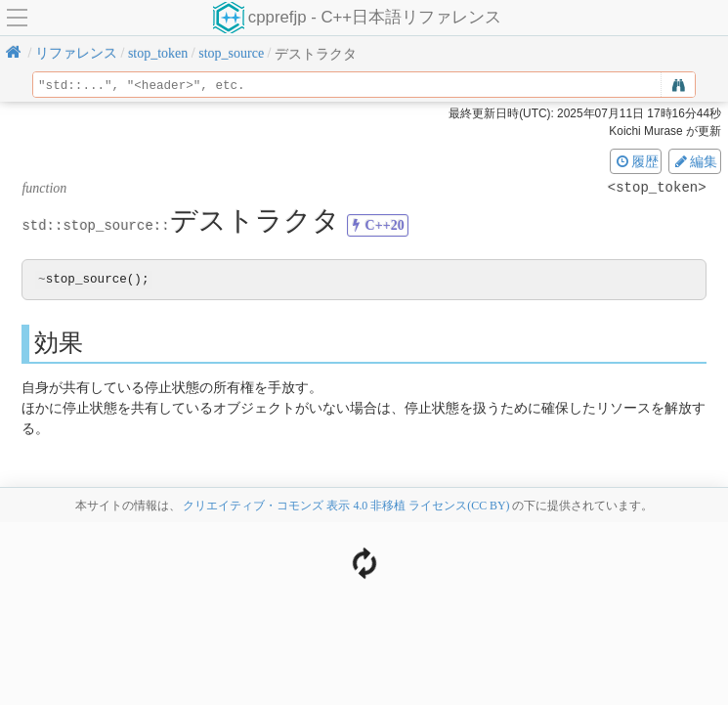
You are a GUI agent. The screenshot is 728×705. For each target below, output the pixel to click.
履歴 (636, 161)
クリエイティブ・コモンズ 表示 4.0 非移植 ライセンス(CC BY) (346, 507)
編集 (695, 161)
